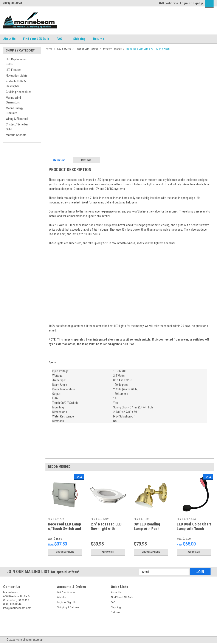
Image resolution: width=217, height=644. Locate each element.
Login (184, 3)
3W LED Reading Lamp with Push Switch (147, 529)
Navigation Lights (17, 76)
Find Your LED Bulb (36, 39)
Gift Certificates (66, 592)
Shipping (79, 39)
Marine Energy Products (14, 111)
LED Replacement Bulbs (17, 62)
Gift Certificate (169, 3)
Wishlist (62, 597)
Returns (100, 39)
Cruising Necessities (19, 92)
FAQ (61, 39)
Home (49, 49)
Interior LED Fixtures (87, 49)
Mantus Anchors (16, 135)
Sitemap (38, 640)
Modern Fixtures (112, 49)
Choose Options (65, 552)
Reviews (86, 160)
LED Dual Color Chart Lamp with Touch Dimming (194, 529)
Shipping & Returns (68, 607)
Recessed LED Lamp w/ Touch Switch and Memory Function (65, 529)
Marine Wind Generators (13, 100)
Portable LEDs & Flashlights (16, 84)
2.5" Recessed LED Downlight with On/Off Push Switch (107, 529)
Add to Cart (108, 552)
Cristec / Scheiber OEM (17, 127)
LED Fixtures (14, 70)
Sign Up (198, 3)
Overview (59, 160)
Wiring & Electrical (17, 119)
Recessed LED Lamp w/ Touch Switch (148, 49)
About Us (9, 39)
